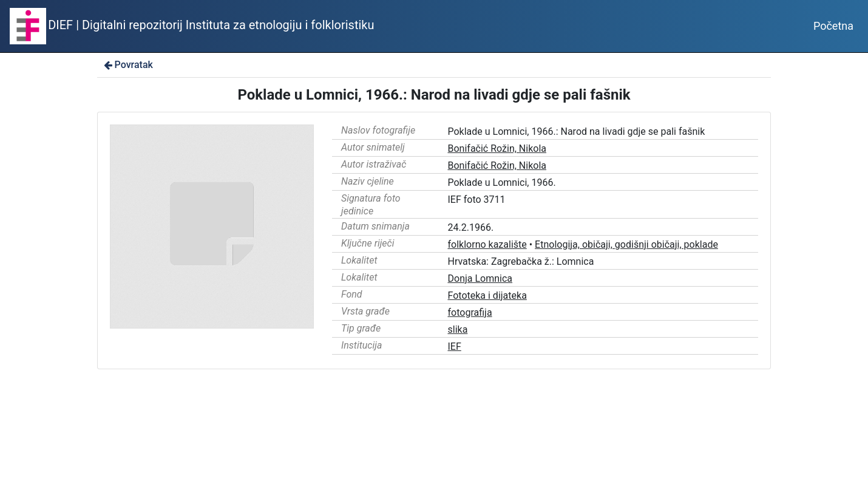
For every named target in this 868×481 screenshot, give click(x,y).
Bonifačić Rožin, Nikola (497, 148)
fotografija (470, 312)
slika (458, 329)
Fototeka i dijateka (487, 295)
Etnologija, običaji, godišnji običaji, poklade (626, 244)
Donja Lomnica (480, 278)
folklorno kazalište (487, 244)
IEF (455, 346)
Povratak (127, 65)
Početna (833, 26)
